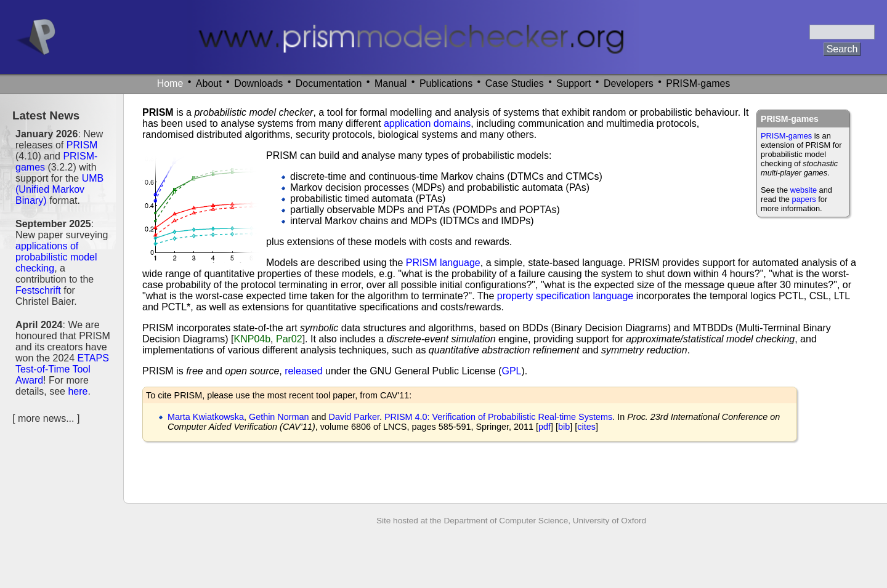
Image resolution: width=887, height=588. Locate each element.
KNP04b (252, 339)
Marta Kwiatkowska (206, 417)
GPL (511, 371)
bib (564, 427)
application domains (427, 123)
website (804, 190)
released (303, 371)
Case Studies (515, 83)
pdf (545, 427)
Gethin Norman (279, 417)
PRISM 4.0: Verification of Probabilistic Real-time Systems (498, 417)
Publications (446, 83)
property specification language (565, 296)
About (209, 83)
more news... (46, 418)
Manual (391, 83)
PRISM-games (698, 83)
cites (586, 427)
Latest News (46, 115)
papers (804, 199)
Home (170, 83)
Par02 (289, 339)
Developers (629, 83)
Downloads (258, 83)
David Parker (354, 417)
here (78, 391)
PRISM (82, 145)
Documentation (329, 83)
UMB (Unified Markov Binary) (59, 189)
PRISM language (443, 263)
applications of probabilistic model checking (56, 257)
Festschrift (38, 290)
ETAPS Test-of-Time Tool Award (62, 369)
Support (573, 83)
